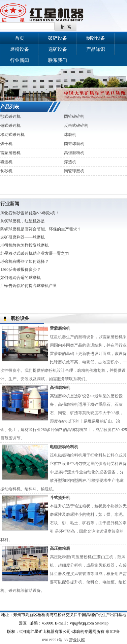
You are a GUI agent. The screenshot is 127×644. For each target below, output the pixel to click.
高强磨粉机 (74, 153)
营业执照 (77, 640)
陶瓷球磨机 (74, 171)
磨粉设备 (20, 49)
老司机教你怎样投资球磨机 (25, 245)
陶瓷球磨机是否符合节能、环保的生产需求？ (41, 229)
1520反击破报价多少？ (21, 270)
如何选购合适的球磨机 (21, 278)
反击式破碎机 (76, 126)
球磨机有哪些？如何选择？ (25, 261)
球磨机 (70, 135)
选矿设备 (58, 49)
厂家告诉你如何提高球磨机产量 (29, 286)
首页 (20, 38)
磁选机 (6, 162)
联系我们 (58, 60)
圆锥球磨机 (74, 144)
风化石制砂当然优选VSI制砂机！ (30, 213)
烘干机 (6, 144)
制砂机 (6, 171)
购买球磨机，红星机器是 (23, 221)
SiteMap (102, 623)
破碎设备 (58, 38)
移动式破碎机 (12, 135)
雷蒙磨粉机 (10, 153)
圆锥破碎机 (74, 116)
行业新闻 (20, 60)
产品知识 (96, 49)
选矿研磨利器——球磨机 (23, 237)
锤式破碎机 (10, 126)
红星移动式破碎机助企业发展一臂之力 (35, 253)
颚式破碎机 (10, 116)
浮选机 (70, 162)
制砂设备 (96, 38)
